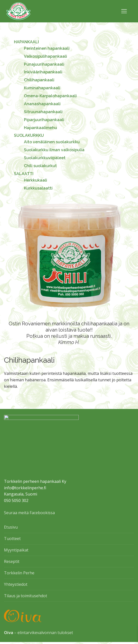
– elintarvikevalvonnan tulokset (38, 635)
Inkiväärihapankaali (43, 72)
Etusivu (11, 529)
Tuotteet (12, 541)
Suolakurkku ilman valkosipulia (54, 150)
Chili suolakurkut (40, 166)
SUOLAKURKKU (29, 135)
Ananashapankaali (42, 104)
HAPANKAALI (27, 42)
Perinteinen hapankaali (47, 48)
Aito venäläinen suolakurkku (52, 142)
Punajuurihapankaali (44, 64)
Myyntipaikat (16, 552)
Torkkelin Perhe (19, 575)
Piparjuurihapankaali (44, 120)
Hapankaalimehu (40, 128)
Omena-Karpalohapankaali (50, 96)
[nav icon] (124, 11)
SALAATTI (24, 174)
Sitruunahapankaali (43, 112)
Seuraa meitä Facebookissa (29, 515)
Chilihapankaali (39, 80)
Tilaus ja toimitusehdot (26, 598)
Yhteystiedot (16, 586)
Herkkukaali (35, 180)
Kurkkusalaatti (38, 188)
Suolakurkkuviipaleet (45, 158)
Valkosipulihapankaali (45, 56)
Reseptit (12, 563)
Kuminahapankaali (42, 88)
